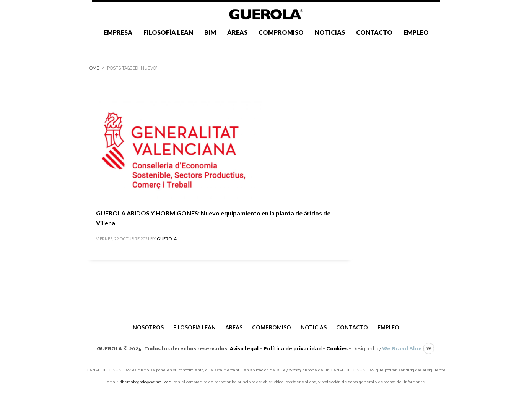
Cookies (338, 349)
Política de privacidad (293, 349)
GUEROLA (167, 239)
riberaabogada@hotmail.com (146, 382)
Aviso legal (244, 349)
